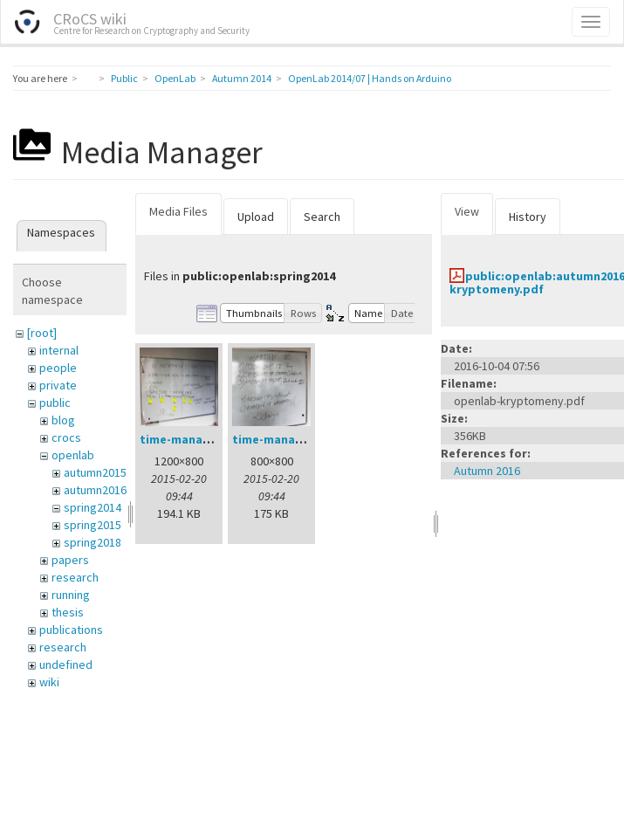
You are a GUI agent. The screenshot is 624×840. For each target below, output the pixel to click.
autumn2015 (95, 472)
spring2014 (93, 507)
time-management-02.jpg (306, 439)
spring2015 (93, 525)
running (71, 595)
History (528, 217)
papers (70, 560)
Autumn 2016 (487, 471)
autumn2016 (95, 490)
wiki (49, 682)
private (58, 385)
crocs (66, 437)
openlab (73, 455)
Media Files (178, 211)
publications (71, 630)
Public (124, 78)
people (58, 368)
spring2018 (93, 542)
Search (322, 217)
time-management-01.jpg (213, 439)
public (55, 403)
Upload (256, 217)
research (75, 577)
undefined (66, 664)
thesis (68, 612)
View (467, 211)
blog (63, 420)
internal (59, 350)
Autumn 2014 (242, 78)
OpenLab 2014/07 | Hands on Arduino (370, 78)
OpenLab (175, 78)
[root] (42, 333)
